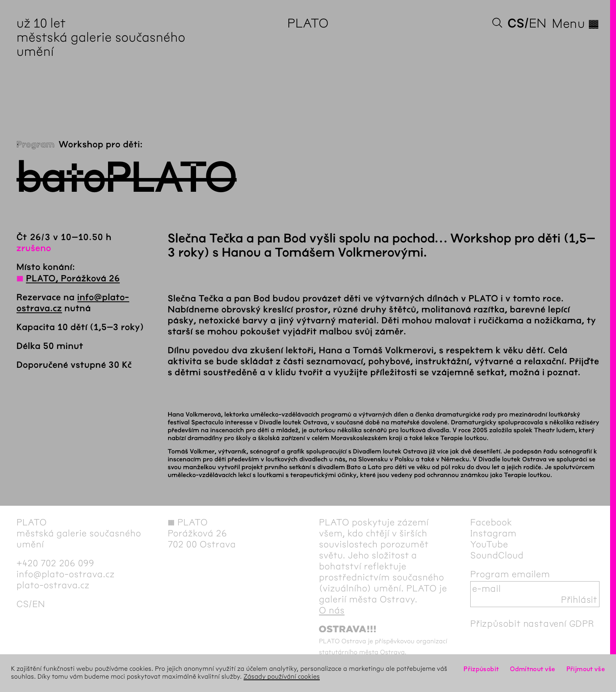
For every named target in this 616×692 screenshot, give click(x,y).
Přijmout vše (586, 669)
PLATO (308, 23)
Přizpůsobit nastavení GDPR (532, 624)
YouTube (489, 544)
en (538, 23)
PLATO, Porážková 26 (73, 279)
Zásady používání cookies (282, 677)
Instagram (493, 533)
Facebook (491, 522)
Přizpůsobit (481, 669)
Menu (576, 24)
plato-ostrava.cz (53, 585)
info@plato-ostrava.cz (66, 574)
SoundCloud (497, 555)
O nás (332, 610)
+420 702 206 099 (55, 563)
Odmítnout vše (533, 669)
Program (36, 145)
